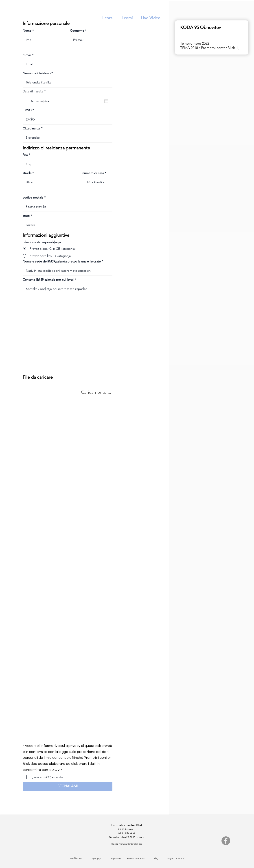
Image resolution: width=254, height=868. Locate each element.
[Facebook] (226, 841)
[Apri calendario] (106, 101)
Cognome (77, 31)
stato (26, 216)
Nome (27, 31)
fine (25, 155)
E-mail (27, 55)
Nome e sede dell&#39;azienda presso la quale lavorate (62, 261)
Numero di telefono (37, 73)
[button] (68, 786)
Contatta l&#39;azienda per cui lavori (48, 280)
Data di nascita (35, 91)
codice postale (33, 197)
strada (27, 173)
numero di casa (93, 173)
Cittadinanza (31, 128)
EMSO (27, 110)
